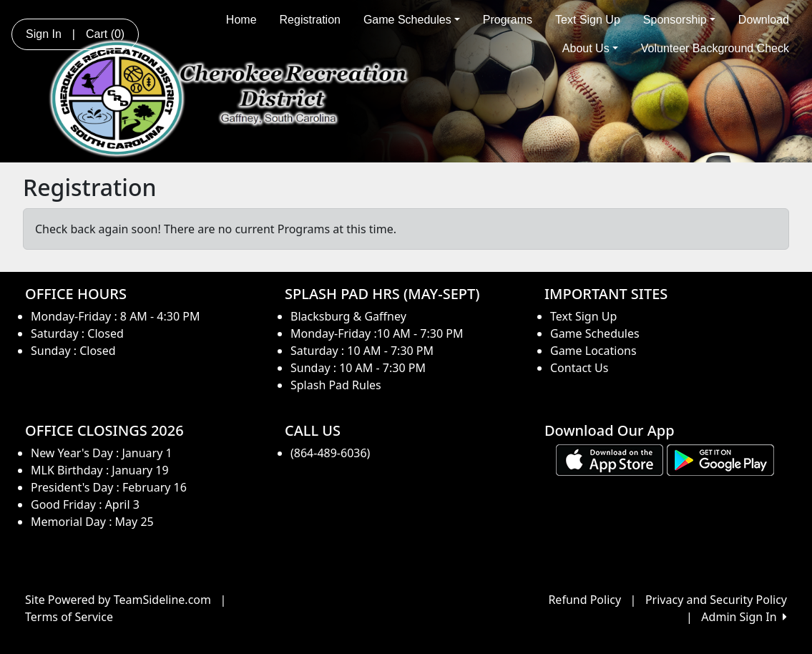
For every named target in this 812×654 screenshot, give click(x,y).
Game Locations (593, 351)
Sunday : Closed (73, 351)
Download (764, 20)
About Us (590, 48)
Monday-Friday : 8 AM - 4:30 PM (115, 316)
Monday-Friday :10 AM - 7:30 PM (377, 333)
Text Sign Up (588, 20)
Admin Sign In (744, 617)
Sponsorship (679, 20)
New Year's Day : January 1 (102, 453)
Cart (105, 34)
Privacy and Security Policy (716, 600)
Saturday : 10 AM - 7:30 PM (362, 351)
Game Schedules (412, 20)
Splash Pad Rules (336, 385)
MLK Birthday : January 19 (100, 470)
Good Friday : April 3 (85, 504)
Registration (310, 20)
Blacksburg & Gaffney (348, 316)
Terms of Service (69, 617)
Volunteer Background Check (715, 48)
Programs (508, 20)
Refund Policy (584, 600)
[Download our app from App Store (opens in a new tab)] (610, 459)
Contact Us (579, 368)
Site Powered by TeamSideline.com (118, 600)
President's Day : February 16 (109, 487)
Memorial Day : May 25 (92, 522)
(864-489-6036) (330, 453)
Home (241, 20)
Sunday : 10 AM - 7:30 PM (358, 368)
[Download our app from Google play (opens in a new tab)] (720, 459)
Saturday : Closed (77, 333)
